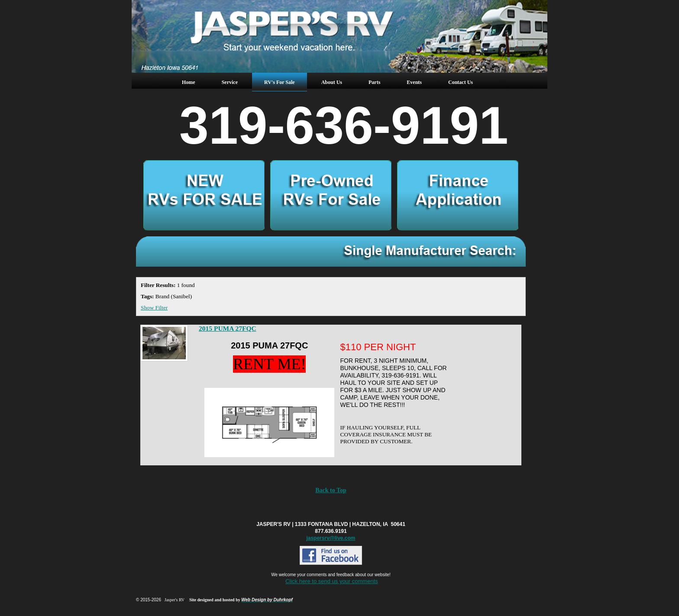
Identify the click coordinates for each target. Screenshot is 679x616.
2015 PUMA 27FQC (228, 328)
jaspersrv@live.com (331, 538)
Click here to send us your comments (332, 581)
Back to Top (331, 490)
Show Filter (154, 308)
